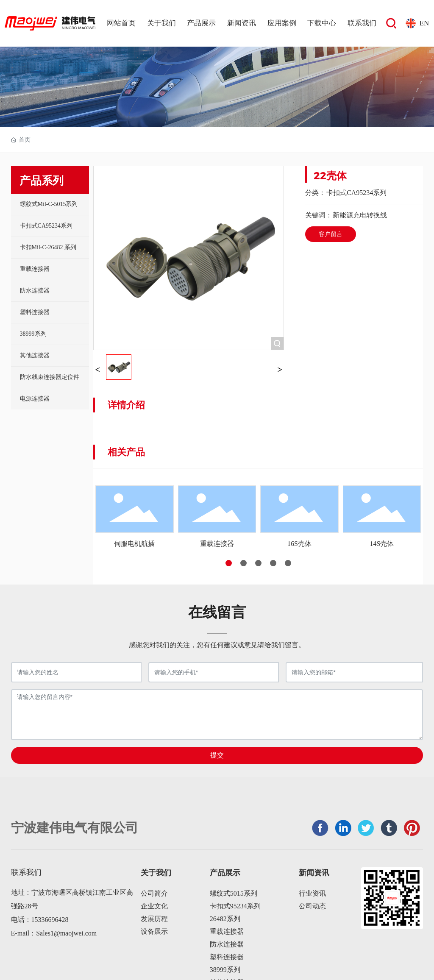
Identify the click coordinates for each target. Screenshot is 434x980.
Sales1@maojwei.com (66, 933)
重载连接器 (217, 544)
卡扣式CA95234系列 (356, 193)
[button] (229, 563)
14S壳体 (382, 544)
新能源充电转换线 (360, 215)
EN (424, 23)
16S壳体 (299, 544)
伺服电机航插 (134, 544)
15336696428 (50, 920)
